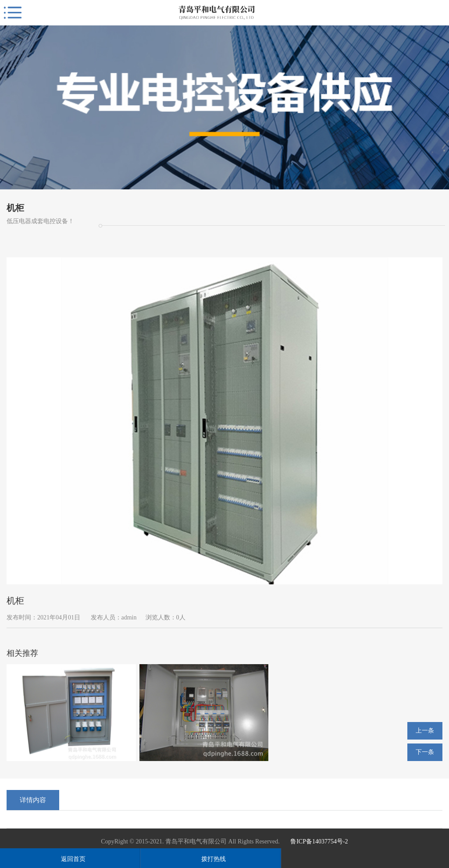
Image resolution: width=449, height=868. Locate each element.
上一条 (425, 731)
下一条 (425, 752)
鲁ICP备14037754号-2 (319, 841)
